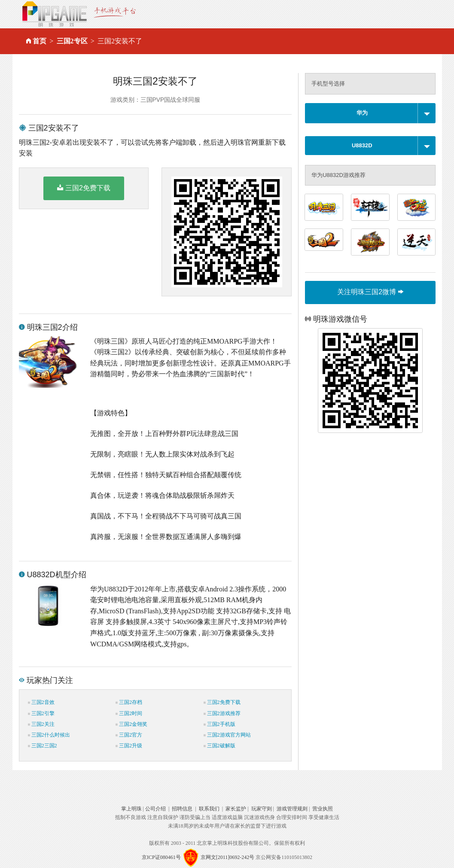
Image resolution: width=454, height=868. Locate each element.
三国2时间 (129, 713)
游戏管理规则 (292, 809)
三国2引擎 (41, 713)
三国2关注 (41, 724)
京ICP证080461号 (161, 857)
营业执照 (323, 809)
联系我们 (209, 809)
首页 (40, 41)
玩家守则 (262, 809)
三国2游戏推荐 (222, 713)
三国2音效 (41, 702)
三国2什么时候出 (49, 735)
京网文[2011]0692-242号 (228, 857)
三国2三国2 (43, 746)
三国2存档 (129, 702)
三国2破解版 (219, 746)
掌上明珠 (131, 809)
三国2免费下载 (84, 188)
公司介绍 (155, 809)
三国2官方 (129, 735)
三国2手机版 (219, 724)
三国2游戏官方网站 (227, 735)
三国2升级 (129, 746)
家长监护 (236, 809)
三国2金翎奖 (131, 724)
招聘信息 (182, 809)
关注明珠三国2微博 (370, 292)
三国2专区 (72, 41)
